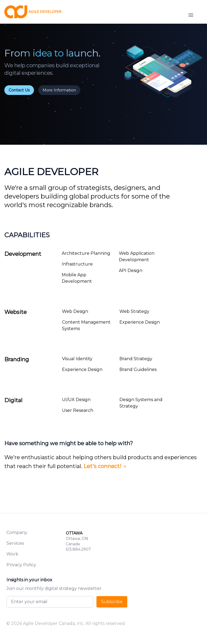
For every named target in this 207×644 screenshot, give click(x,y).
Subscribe (112, 602)
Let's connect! (106, 466)
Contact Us (19, 90)
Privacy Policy (21, 565)
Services (15, 543)
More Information (59, 90)
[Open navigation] (191, 15)
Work (12, 554)
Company (17, 532)
